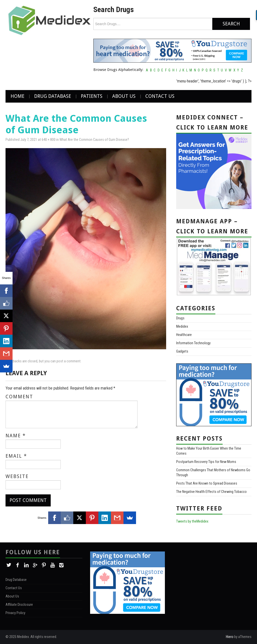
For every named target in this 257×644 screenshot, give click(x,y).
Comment (19, 397)
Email (16, 456)
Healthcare (184, 335)
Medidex (182, 327)
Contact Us (160, 96)
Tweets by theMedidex (192, 521)
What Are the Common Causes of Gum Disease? (94, 140)
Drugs (180, 318)
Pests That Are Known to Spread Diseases (207, 483)
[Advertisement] (212, 583)
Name (16, 436)
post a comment (69, 361)
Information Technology (193, 343)
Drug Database (53, 96)
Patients (92, 96)
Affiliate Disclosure (19, 605)
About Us (124, 96)
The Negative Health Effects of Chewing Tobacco (211, 492)
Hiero (230, 637)
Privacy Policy (15, 613)
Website (17, 477)
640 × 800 (49, 140)
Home (17, 96)
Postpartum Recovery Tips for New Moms (206, 462)
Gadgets (182, 351)
